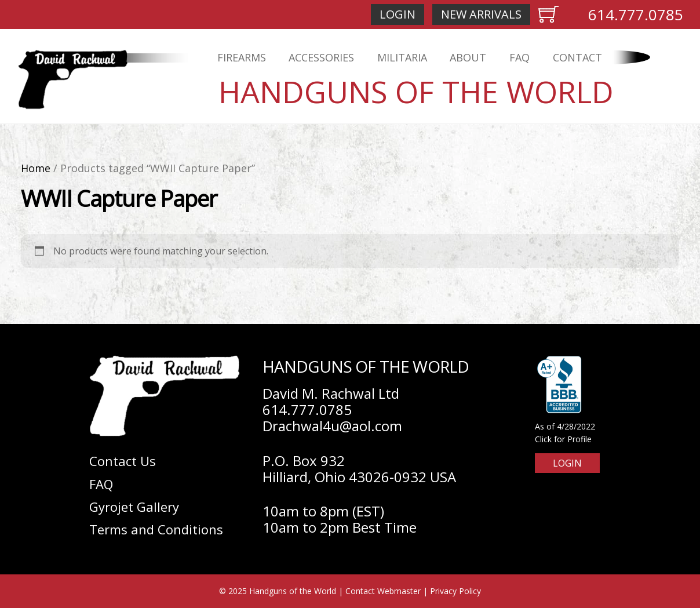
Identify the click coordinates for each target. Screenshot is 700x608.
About (468, 57)
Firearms (242, 57)
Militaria (402, 57)
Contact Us (123, 461)
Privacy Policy (455, 591)
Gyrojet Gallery (134, 507)
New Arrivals (481, 14)
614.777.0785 (636, 14)
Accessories (321, 57)
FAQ (519, 57)
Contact (577, 57)
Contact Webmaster (383, 591)
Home (36, 168)
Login (398, 14)
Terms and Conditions (156, 529)
